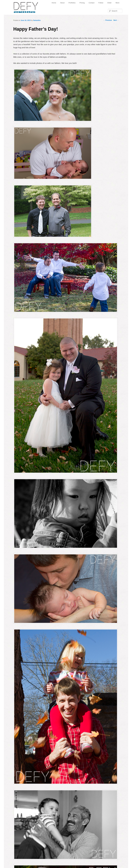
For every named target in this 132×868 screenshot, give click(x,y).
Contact (92, 3)
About (62, 3)
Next (116, 20)
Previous (108, 20)
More (118, 3)
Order (109, 3)
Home (54, 3)
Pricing (82, 3)
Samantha (37, 20)
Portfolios (72, 3)
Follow (101, 3)
